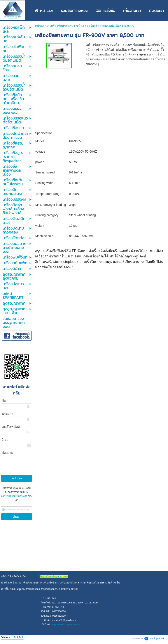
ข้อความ (7, 453)
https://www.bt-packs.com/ (66, 624)
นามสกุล (8, 414)
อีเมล (5, 440)
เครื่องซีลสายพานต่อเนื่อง (67, 26)
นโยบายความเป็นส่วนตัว (14, 496)
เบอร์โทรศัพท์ (11, 427)
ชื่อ (4, 401)
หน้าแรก (41, 26)
